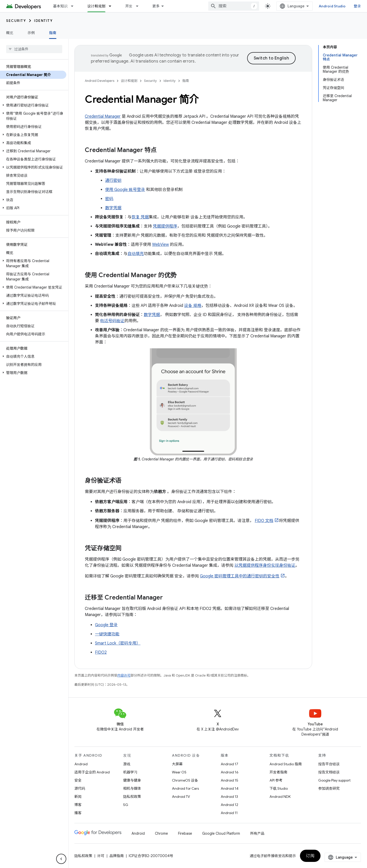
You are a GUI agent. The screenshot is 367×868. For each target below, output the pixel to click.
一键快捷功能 (107, 634)
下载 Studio (279, 788)
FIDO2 (101, 652)
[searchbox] (34, 49)
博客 (78, 805)
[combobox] (234, 6)
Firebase (185, 833)
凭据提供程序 (165, 226)
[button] (33, 105)
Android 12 (229, 805)
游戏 (127, 764)
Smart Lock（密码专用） (118, 643)
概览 (10, 33)
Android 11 (229, 813)
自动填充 (136, 254)
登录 (357, 6)
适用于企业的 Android (92, 772)
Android (81, 764)
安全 (78, 780)
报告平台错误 (329, 764)
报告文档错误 (329, 772)
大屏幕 (177, 764)
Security (16, 21)
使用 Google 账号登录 (125, 190)
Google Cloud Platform (221, 833)
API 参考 (276, 780)
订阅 (310, 856)
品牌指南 (117, 856)
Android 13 (229, 797)
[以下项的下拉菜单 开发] (139, 6)
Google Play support (334, 780)
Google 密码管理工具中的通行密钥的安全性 (240, 576)
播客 (78, 813)
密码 (109, 199)
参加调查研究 (329, 788)
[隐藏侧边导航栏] (61, 859)
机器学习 (130, 772)
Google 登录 (106, 625)
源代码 (80, 788)
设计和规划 (129, 81)
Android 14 (230, 788)
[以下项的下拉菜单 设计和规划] (112, 6)
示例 (31, 33)
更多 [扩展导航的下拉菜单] (156, 6)
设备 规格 (193, 306)
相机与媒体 (132, 788)
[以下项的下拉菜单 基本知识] (74, 6)
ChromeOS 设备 (185, 780)
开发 (129, 6)
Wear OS (179, 772)
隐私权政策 (132, 797)
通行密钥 (113, 181)
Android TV (181, 797)
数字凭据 (113, 208)
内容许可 (124, 675)
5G (126, 805)
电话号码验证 (112, 321)
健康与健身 (132, 780)
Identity (43, 21)
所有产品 (257, 833)
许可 (101, 856)
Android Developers (100, 81)
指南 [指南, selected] (53, 33)
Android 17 (229, 764)
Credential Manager (103, 116)
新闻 (78, 797)
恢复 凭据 (140, 217)
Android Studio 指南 (286, 764)
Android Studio (332, 6)
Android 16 (230, 772)
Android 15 (229, 780)
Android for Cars (185, 788)
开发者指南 (278, 772)
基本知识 (60, 6)
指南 (186, 81)
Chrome (161, 833)
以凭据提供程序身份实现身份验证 (265, 565)
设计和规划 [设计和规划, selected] (96, 6)
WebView (161, 245)
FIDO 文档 (264, 521)
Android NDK (280, 797)
